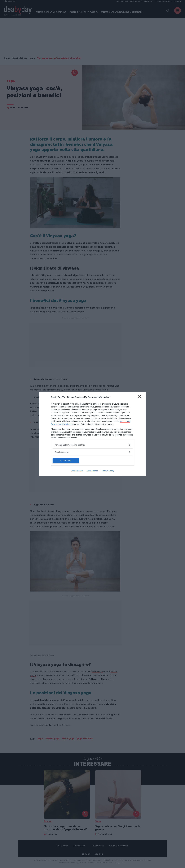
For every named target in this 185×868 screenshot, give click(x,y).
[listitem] (93, 445)
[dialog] (93, 434)
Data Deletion (77, 471)
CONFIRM (66, 460)
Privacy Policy (108, 471)
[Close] (140, 397)
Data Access (92, 471)
